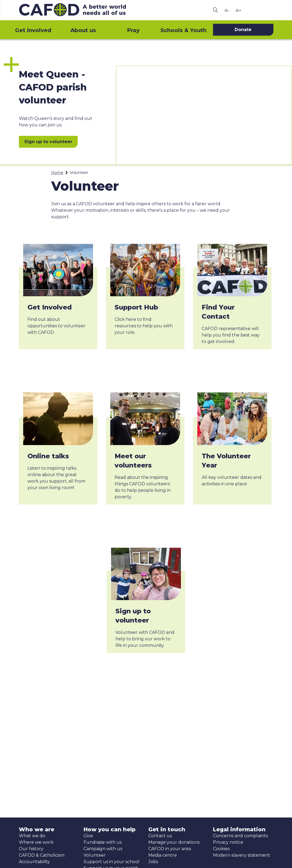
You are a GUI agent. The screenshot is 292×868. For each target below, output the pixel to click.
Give (88, 836)
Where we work (36, 842)
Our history (31, 849)
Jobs (153, 862)
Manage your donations (174, 842)
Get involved (33, 30)
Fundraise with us (103, 842)
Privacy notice (228, 842)
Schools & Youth (183, 30)
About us (83, 30)
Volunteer (95, 855)
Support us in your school (111, 862)
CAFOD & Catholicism (42, 855)
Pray (133, 30)
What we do (32, 836)
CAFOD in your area (170, 849)
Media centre (163, 855)
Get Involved (50, 307)
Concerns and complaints (240, 836)
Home (57, 173)
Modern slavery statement (242, 855)
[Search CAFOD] (216, 10)
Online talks (48, 456)
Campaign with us (103, 849)
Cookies (221, 849)
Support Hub (136, 307)
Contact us (160, 836)
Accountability (34, 862)
